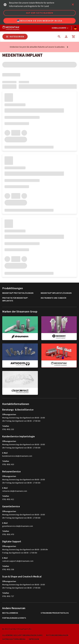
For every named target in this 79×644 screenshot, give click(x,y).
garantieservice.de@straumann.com (18, 526)
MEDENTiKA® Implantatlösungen (56, 293)
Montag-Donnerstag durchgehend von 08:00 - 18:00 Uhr (25, 550)
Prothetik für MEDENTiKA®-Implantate (15, 299)
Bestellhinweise (10, 613)
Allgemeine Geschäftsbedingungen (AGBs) (22, 635)
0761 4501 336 (8, 570)
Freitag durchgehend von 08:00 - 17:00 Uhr (20, 553)
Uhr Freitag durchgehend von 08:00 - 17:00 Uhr (21, 421)
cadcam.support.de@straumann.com (18, 561)
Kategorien (15, 37)
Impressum (34, 639)
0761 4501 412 (8, 499)
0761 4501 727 (8, 596)
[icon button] (73, 4)
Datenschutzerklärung (14, 639)
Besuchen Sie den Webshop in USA (40, 21)
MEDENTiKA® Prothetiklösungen (18, 293)
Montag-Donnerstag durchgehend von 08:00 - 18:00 (24, 418)
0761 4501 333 (8, 429)
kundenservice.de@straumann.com (17, 456)
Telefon (6, 426)
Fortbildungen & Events (14, 618)
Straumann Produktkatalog (55, 613)
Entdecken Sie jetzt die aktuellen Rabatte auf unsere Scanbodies (37, 47)
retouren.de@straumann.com (15, 491)
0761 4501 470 (8, 534)
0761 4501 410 (8, 464)
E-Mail (5, 453)
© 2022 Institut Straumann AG (17, 629)
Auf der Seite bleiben (40, 13)
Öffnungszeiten (9, 415)
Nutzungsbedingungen (57, 635)
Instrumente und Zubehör (53, 298)
